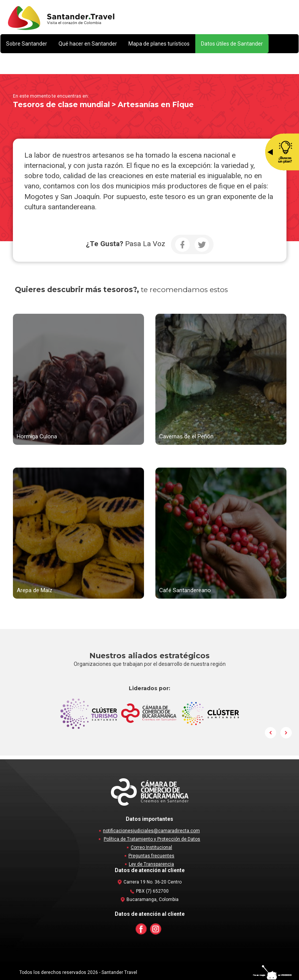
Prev (271, 733)
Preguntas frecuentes (151, 856)
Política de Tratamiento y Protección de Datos (152, 839)
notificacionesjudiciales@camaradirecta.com (151, 831)
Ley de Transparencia (151, 864)
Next (286, 733)
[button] (27, 44)
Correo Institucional (151, 847)
